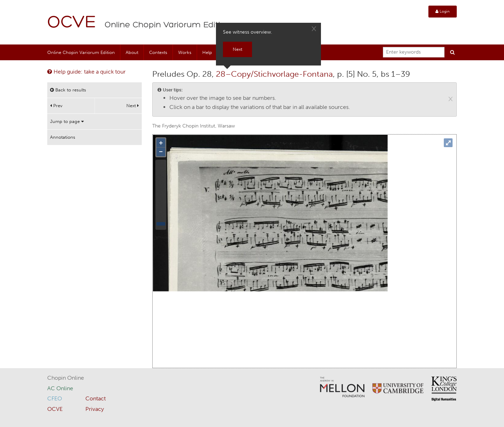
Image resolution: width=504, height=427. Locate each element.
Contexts (158, 52)
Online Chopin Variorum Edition (168, 25)
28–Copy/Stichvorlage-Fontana (274, 74)
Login (443, 11)
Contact (96, 398)
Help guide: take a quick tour (86, 72)
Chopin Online (66, 378)
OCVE (72, 23)
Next (133, 106)
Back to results (68, 90)
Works (185, 52)
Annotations (63, 137)
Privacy (95, 409)
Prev (56, 106)
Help (207, 52)
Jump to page (67, 121)
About (132, 52)
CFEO (55, 398)
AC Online (60, 388)
